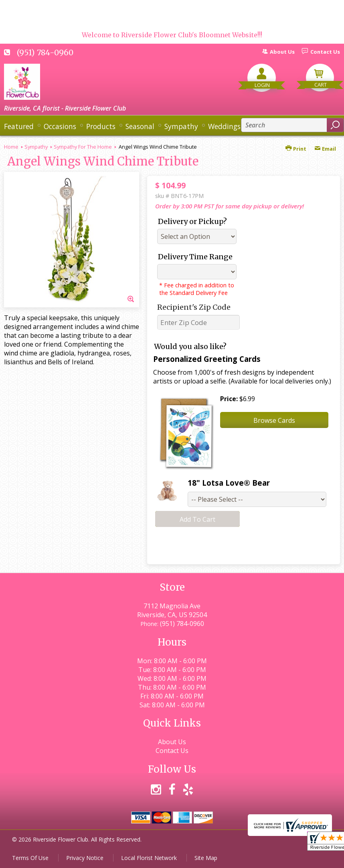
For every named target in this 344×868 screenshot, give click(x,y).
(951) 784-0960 (45, 52)
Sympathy (36, 147)
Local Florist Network (149, 858)
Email (325, 149)
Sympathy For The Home (83, 147)
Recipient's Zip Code (194, 307)
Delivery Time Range (195, 257)
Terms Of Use (30, 858)
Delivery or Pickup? (192, 221)
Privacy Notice (85, 858)
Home (11, 147)
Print (296, 149)
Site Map (206, 858)
